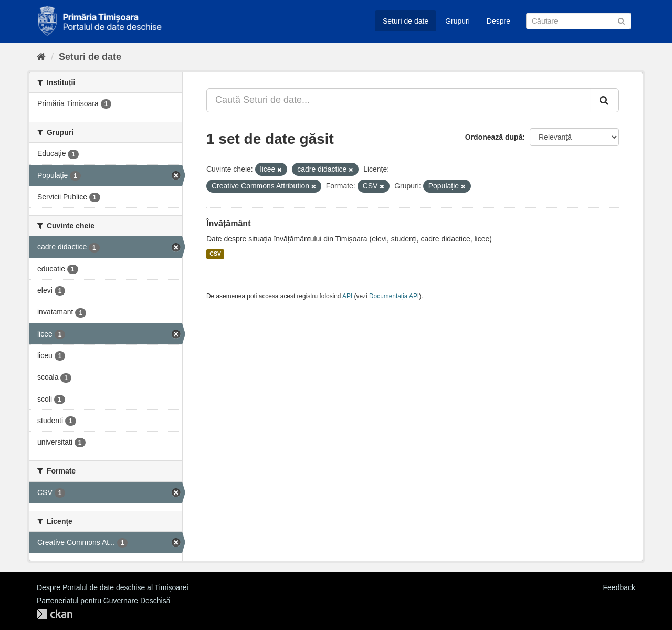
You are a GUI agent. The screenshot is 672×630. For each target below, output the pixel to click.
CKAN (55, 614)
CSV (215, 254)
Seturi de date (406, 21)
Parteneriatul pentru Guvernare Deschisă (103, 601)
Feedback (619, 587)
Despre (498, 21)
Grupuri (458, 21)
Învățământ (228, 223)
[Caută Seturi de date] (579, 21)
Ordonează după (494, 137)
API (347, 296)
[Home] (41, 57)
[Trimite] (621, 20)
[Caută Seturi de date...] (399, 100)
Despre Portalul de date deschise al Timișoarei (113, 587)
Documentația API (394, 296)
